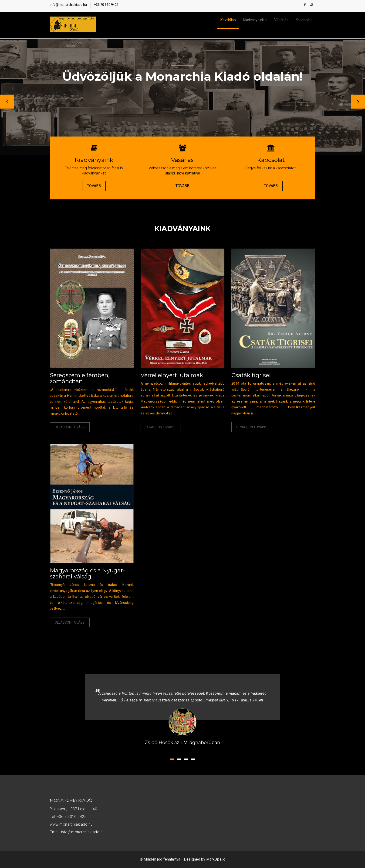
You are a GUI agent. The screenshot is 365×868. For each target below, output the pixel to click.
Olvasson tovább (70, 427)
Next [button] (358, 102)
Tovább (94, 186)
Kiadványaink (255, 20)
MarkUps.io (216, 859)
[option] (182, 97)
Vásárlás (281, 20)
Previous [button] (7, 102)
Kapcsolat (304, 20)
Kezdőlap (228, 20)
